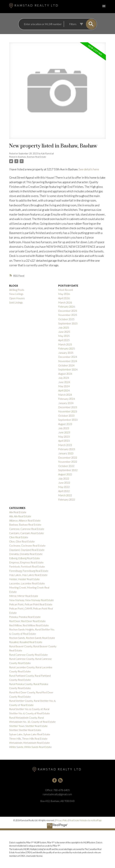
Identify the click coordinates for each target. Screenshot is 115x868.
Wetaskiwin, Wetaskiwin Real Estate (29, 743)
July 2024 (64, 378)
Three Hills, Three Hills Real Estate (28, 738)
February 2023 (67, 449)
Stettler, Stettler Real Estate (25, 730)
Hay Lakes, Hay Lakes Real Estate (28, 575)
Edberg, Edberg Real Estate (25, 558)
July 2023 (64, 428)
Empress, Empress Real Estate (26, 562)
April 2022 (64, 491)
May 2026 (64, 294)
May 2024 (64, 386)
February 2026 (67, 306)
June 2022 (64, 483)
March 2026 (65, 302)
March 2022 (65, 495)
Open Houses (17, 298)
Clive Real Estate (19, 537)
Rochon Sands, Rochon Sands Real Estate (32, 638)
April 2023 (64, 441)
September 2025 (68, 323)
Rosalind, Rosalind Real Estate (26, 642)
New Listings (16, 294)
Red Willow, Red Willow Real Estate (29, 625)
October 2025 (66, 319)
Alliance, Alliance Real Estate (25, 520)
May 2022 (64, 487)
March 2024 (65, 395)
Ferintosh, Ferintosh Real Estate (27, 566)
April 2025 (64, 340)
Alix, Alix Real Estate (20, 516)
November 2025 (68, 315)
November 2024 (68, 361)
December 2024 (68, 357)
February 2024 (67, 399)
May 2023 (64, 437)
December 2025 (68, 311)
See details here (89, 169)
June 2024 (64, 382)
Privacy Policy (62, 820)
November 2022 (68, 462)
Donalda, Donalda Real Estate (26, 554)
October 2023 (66, 416)
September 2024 (68, 369)
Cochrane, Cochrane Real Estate (27, 545)
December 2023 (68, 407)
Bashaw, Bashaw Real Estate (32, 157)
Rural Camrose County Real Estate (28, 655)
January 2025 (66, 353)
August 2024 (65, 374)
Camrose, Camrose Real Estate (27, 529)
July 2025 (64, 327)
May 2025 (64, 336)
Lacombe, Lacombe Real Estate (27, 583)
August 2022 (65, 474)
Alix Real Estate (18, 512)
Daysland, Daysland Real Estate (27, 550)
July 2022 (64, 478)
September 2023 (68, 420)
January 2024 (66, 403)
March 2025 (65, 344)
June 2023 (64, 432)
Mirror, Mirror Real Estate (24, 596)
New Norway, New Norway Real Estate (31, 600)
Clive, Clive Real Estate (22, 541)
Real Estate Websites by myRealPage (85, 820)
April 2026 (64, 298)
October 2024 (66, 365)
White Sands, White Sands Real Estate (30, 747)
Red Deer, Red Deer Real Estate (27, 621)
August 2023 (65, 424)
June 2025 (64, 332)
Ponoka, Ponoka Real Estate (25, 617)
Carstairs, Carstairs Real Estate (27, 533)
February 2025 (67, 348)
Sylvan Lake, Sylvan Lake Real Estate (30, 734)
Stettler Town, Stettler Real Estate (28, 726)
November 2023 (68, 411)
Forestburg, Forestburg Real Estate (29, 571)
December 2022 (68, 458)
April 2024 (64, 390)
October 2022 (66, 466)
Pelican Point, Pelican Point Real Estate (31, 604)
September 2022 (68, 470)
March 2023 (65, 445)
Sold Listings (16, 302)
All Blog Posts (17, 290)
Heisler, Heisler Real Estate (24, 579)
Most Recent (66, 290)
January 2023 (66, 453)
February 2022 (67, 499)
